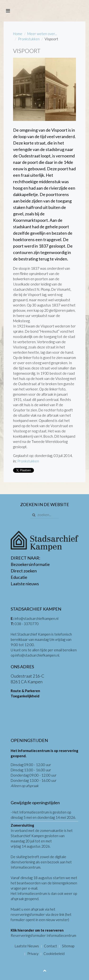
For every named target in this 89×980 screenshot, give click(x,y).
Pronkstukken (29, 39)
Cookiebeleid (54, 954)
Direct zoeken (24, 571)
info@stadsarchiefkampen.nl (36, 618)
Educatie (19, 577)
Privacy (33, 954)
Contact (50, 946)
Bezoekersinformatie (30, 564)
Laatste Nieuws (27, 946)
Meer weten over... (42, 34)
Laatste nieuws (25, 584)
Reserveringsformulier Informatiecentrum (43, 935)
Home (18, 34)
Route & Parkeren (25, 691)
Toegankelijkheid (25, 696)
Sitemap (68, 946)
